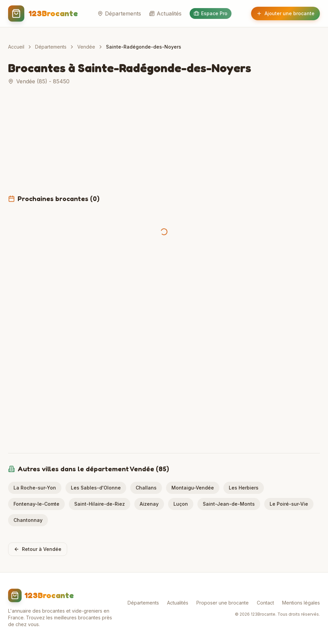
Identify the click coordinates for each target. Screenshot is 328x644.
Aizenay (149, 504)
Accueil (16, 47)
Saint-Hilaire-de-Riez (100, 504)
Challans (146, 488)
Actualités (165, 13)
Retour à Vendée (38, 549)
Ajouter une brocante (285, 13)
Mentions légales (301, 603)
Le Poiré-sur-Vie (289, 504)
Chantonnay (28, 520)
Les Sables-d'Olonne (96, 488)
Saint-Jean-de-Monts (229, 504)
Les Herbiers (244, 488)
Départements (119, 13)
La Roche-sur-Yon (35, 488)
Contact (265, 603)
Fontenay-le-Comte (36, 504)
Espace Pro (211, 13)
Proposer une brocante (223, 603)
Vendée (86, 47)
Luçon (181, 504)
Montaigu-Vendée (193, 488)
